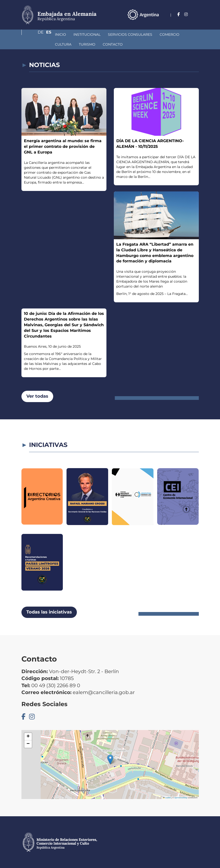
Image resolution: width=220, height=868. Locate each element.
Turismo (37, 44)
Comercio (143, 34)
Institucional (61, 34)
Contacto (63, 44)
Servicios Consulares (104, 34)
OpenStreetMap (181, 798)
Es (196, 21)
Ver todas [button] (37, 396)
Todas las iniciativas (49, 612)
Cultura (169, 34)
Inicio (34, 34)
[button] (110, 759)
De (186, 21)
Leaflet (167, 798)
